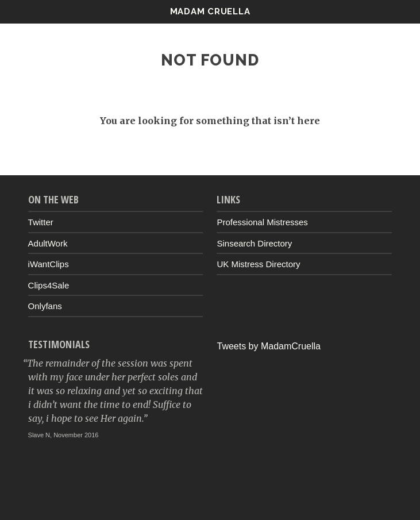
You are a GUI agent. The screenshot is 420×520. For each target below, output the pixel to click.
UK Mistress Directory (258, 264)
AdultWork (48, 243)
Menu (385, 11)
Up (210, 495)
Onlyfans (45, 306)
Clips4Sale (49, 285)
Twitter (41, 222)
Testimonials (59, 344)
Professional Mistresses (262, 222)
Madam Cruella (210, 11)
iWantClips (49, 264)
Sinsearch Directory (254, 243)
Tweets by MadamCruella (269, 346)
